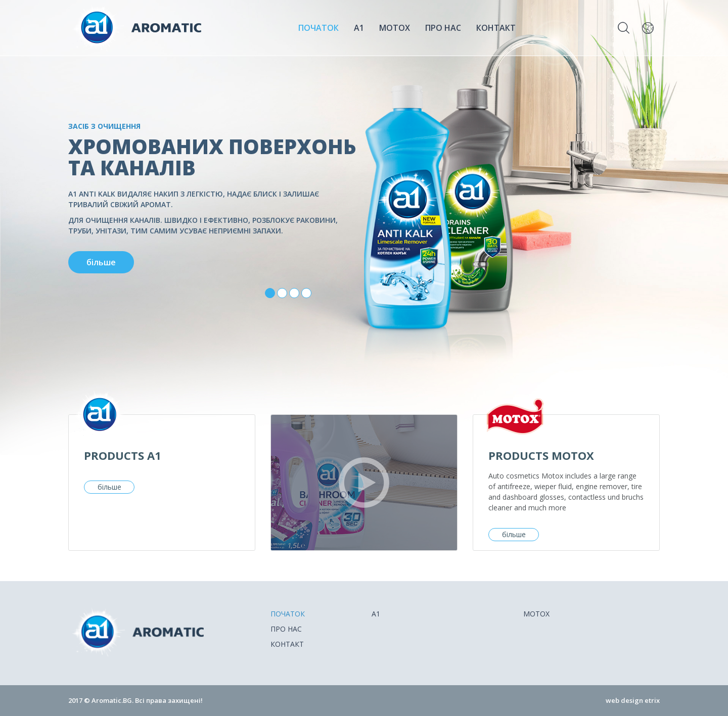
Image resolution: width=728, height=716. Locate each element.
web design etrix (633, 700)
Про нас (443, 28)
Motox (395, 28)
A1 (359, 28)
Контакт (496, 28)
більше (109, 487)
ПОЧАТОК (318, 28)
